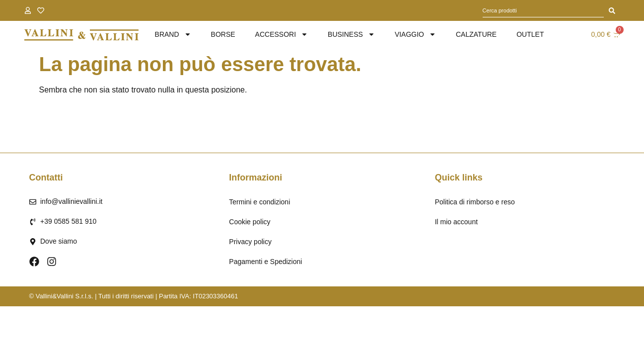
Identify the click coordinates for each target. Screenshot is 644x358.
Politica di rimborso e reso (475, 202)
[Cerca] (612, 10)
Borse (223, 34)
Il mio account (456, 222)
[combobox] (543, 10)
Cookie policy (250, 222)
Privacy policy (250, 242)
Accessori (282, 35)
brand (173, 35)
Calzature (476, 34)
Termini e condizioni (259, 202)
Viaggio (415, 35)
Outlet (530, 34)
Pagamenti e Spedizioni (265, 262)
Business (351, 35)
